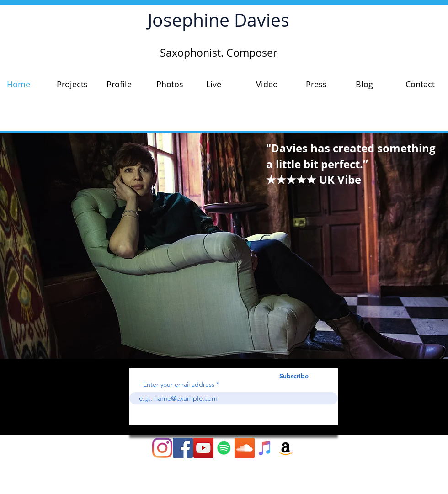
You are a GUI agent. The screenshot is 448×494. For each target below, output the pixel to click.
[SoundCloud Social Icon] (245, 448)
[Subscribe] (294, 376)
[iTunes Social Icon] (265, 448)
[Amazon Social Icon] (286, 448)
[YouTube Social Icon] (203, 448)
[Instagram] (162, 448)
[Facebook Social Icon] (183, 448)
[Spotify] (224, 448)
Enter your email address (179, 384)
